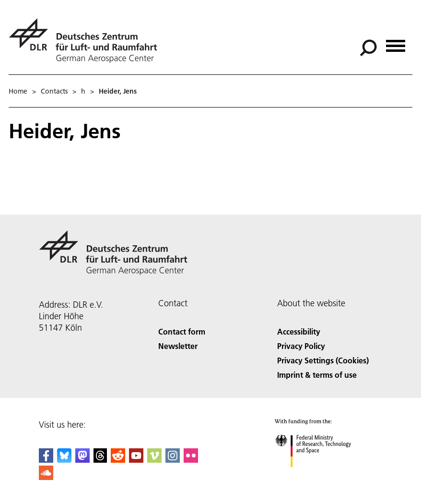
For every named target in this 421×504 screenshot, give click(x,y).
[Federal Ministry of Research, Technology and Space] (322, 475)
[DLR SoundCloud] (46, 477)
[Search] (368, 48)
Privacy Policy (301, 346)
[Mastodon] (82, 460)
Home (18, 91)
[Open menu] (396, 42)
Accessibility (299, 331)
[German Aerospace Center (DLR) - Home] (87, 41)
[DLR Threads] (100, 460)
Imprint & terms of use (317, 375)
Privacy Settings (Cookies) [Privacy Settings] (323, 360)
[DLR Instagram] (173, 460)
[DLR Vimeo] (154, 460)
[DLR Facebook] (46, 460)
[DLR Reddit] (118, 460)
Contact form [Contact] (182, 331)
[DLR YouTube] (136, 460)
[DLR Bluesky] (64, 460)
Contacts (54, 91)
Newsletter (178, 346)
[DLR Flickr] (191, 460)
